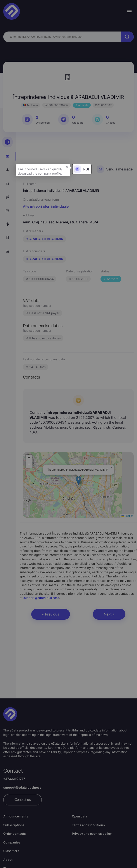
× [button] (67, 167)
